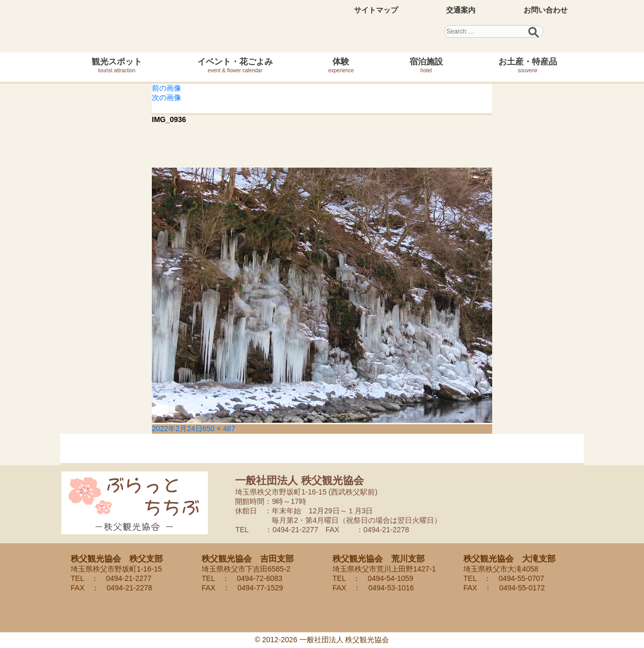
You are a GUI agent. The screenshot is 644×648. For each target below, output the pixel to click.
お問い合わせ (546, 10)
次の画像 (166, 97)
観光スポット (117, 65)
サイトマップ (376, 10)
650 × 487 (219, 429)
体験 (341, 65)
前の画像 (166, 88)
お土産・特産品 (528, 65)
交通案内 (461, 10)
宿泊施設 (426, 65)
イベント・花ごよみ (235, 65)
